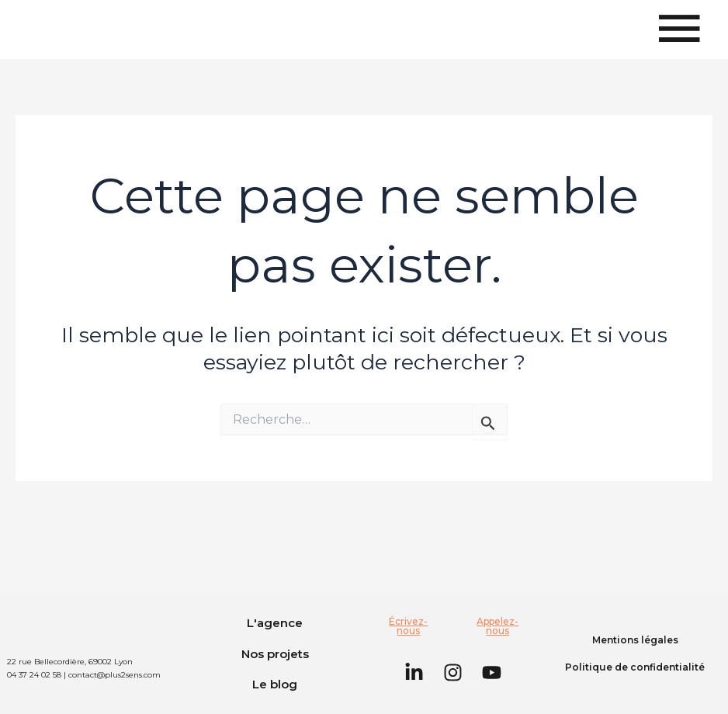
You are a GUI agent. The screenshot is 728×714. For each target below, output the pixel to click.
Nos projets (275, 654)
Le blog (275, 684)
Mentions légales (635, 640)
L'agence (275, 623)
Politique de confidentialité (635, 667)
